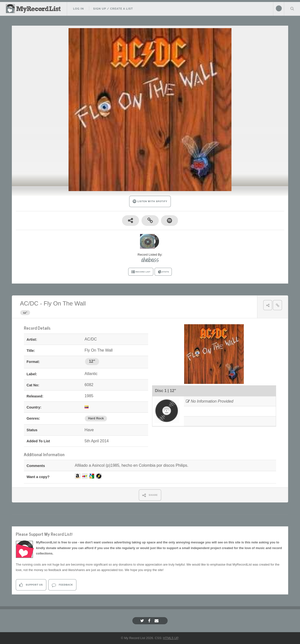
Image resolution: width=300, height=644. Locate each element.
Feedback (62, 585)
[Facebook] (150, 621)
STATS (163, 272)
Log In (78, 9)
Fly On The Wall (65, 303)
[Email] (157, 621)
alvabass (150, 260)
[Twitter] (143, 621)
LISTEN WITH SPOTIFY (150, 201)
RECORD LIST (141, 272)
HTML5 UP (171, 638)
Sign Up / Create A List (113, 9)
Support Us (31, 585)
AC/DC (29, 303)
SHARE (150, 495)
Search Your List (292, 8)
